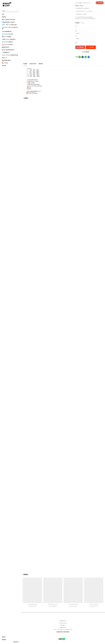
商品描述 (25, 64)
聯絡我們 (4, 640)
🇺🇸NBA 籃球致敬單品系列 (85, 3)
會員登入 (4, 637)
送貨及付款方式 (33, 64)
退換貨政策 (60, 632)
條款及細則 (66, 632)
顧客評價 (41, 64)
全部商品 (77, 3)
